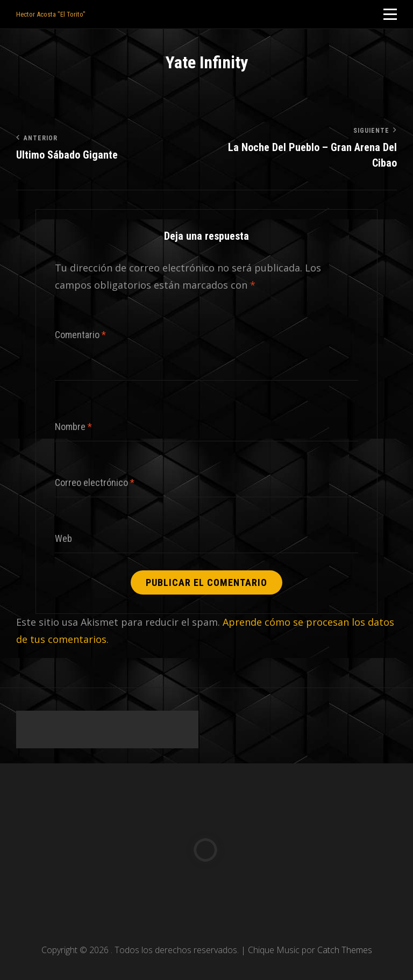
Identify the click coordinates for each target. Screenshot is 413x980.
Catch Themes (345, 950)
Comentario (80, 335)
